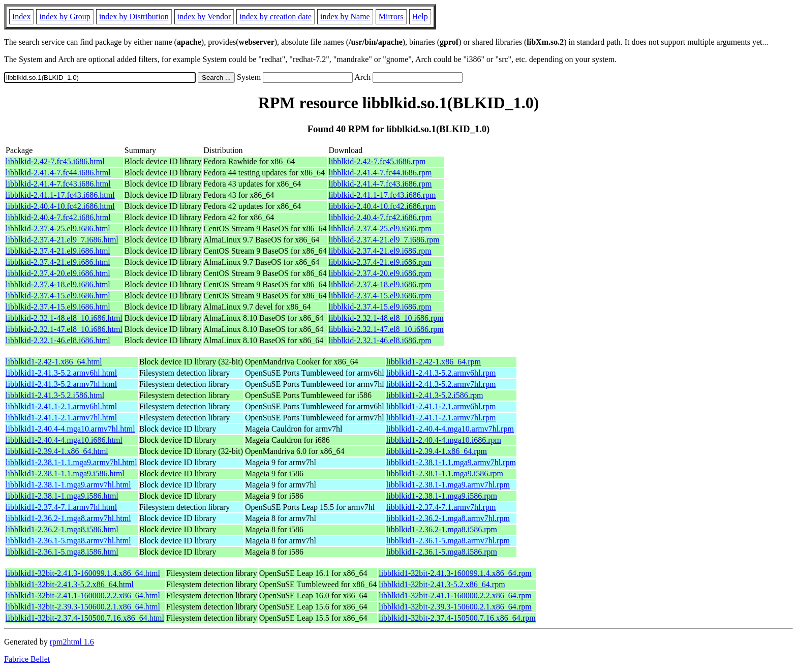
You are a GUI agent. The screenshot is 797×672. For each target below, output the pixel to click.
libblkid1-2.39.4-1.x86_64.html (57, 451)
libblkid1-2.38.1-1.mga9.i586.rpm (442, 496)
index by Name (345, 17)
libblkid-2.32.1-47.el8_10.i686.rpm (386, 329)
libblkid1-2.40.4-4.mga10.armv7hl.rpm (450, 429)
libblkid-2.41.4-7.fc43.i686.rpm (380, 184)
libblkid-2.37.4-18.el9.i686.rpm (380, 284)
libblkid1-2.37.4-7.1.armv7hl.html (61, 507)
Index (21, 17)
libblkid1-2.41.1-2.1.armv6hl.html (61, 406)
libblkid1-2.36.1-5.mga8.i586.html (62, 552)
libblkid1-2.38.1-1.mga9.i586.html (62, 496)
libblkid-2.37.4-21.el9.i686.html (58, 251)
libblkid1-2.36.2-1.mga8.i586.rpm (442, 529)
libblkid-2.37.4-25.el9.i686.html (58, 228)
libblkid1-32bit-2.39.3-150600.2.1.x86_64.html (83, 607)
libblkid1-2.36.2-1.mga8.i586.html (62, 529)
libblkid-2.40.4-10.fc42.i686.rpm (382, 206)
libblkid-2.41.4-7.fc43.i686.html (58, 184)
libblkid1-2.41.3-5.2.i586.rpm (435, 395)
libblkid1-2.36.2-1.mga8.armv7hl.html (68, 518)
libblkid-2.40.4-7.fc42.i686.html (58, 217)
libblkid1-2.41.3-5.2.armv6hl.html (61, 373)
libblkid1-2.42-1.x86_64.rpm (434, 362)
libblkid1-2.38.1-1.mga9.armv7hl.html (68, 485)
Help (420, 17)
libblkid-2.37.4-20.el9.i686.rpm (380, 273)
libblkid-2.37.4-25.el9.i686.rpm (380, 228)
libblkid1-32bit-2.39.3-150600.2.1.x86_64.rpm (455, 607)
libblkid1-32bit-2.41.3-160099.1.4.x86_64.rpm (455, 573)
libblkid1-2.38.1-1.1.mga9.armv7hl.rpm (451, 462)
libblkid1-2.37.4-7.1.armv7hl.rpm (441, 507)
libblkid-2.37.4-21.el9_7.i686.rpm (384, 240)
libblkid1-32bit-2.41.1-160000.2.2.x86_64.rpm (455, 595)
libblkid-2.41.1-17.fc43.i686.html (60, 195)
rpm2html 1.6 (72, 642)
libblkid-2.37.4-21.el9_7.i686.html (62, 240)
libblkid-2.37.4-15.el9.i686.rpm (380, 296)
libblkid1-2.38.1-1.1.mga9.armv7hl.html (71, 462)
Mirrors (391, 17)
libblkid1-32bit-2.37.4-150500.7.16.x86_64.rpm (457, 618)
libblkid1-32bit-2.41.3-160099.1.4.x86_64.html (83, 573)
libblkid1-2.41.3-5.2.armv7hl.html (61, 384)
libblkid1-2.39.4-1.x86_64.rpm (437, 451)
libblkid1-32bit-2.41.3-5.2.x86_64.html (70, 584)
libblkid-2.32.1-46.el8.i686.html (58, 340)
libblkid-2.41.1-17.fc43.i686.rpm (382, 195)
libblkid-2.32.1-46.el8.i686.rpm (380, 340)
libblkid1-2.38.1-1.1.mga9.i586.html (65, 474)
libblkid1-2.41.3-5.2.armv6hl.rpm (441, 373)
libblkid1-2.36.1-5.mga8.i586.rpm (442, 552)
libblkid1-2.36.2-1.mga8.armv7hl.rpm (448, 518)
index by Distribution (134, 17)
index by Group (65, 17)
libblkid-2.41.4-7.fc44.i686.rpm (380, 173)
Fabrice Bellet (27, 659)
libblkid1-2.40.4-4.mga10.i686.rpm (444, 440)
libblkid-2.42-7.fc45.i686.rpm (377, 161)
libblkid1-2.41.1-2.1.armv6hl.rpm (441, 406)
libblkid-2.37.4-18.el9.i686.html (58, 284)
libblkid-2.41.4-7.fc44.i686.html (58, 173)
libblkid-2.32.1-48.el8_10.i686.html (64, 318)
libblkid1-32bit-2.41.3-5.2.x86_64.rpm (442, 584)
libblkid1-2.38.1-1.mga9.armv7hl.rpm (448, 485)
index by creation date (275, 17)
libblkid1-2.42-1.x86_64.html (54, 362)
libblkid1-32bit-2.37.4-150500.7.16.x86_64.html (85, 618)
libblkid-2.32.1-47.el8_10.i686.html (64, 329)
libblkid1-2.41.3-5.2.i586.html (55, 395)
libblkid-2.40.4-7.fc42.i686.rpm (380, 217)
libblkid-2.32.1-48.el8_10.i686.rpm (386, 318)
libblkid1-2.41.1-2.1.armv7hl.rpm (441, 418)
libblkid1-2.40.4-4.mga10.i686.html (64, 440)
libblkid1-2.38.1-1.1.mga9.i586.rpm (445, 474)
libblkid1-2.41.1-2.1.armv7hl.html (61, 418)
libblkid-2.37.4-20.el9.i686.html (58, 273)
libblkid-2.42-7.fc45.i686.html (55, 161)
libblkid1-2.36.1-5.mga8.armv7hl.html (68, 541)
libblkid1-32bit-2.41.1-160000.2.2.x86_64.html (83, 595)
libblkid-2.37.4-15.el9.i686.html (58, 296)
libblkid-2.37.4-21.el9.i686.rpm (380, 251)
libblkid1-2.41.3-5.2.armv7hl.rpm (441, 384)
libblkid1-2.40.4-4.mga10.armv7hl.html (70, 429)
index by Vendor (204, 17)
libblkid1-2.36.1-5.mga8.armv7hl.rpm (448, 541)
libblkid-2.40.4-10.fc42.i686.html (60, 206)
